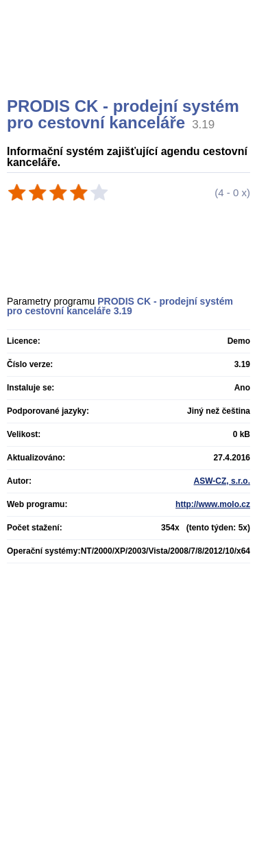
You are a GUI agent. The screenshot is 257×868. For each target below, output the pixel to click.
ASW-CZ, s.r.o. (222, 481)
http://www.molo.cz (213, 504)
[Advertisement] (130, 65)
